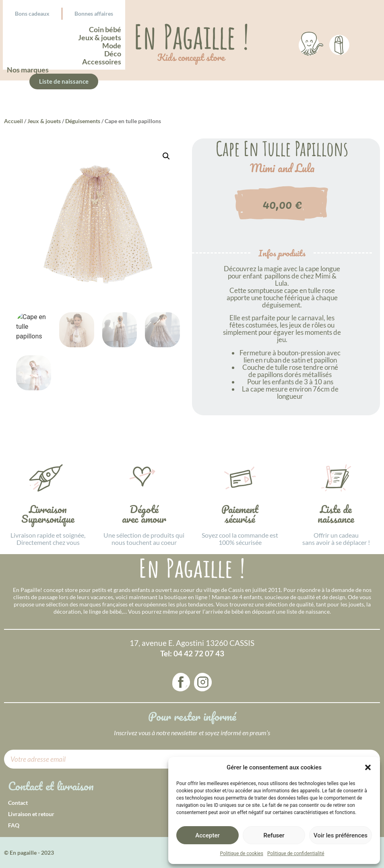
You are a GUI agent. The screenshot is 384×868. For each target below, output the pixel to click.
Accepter (207, 835)
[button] (368, 767)
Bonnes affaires (94, 13)
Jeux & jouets (44, 121)
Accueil (13, 121)
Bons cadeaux (32, 13)
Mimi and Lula (282, 168)
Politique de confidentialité (296, 854)
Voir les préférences (341, 835)
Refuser (274, 835)
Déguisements (83, 121)
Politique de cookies (242, 854)
